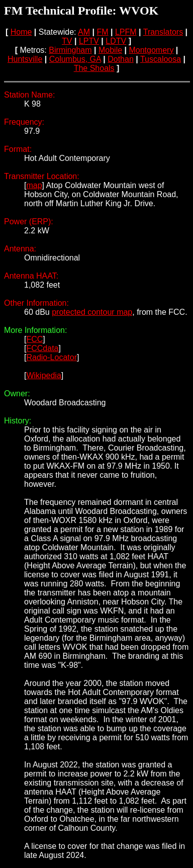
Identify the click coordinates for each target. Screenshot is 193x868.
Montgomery (151, 50)
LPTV (89, 41)
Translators (163, 32)
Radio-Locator (52, 357)
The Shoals (94, 68)
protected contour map (92, 312)
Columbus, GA (75, 59)
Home (21, 32)
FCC (34, 339)
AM (84, 32)
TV (67, 41)
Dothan (121, 59)
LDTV (116, 41)
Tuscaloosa (161, 59)
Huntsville (25, 59)
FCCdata (42, 348)
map (34, 185)
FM (102, 32)
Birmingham (70, 50)
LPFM (126, 32)
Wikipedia (43, 375)
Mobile (110, 50)
